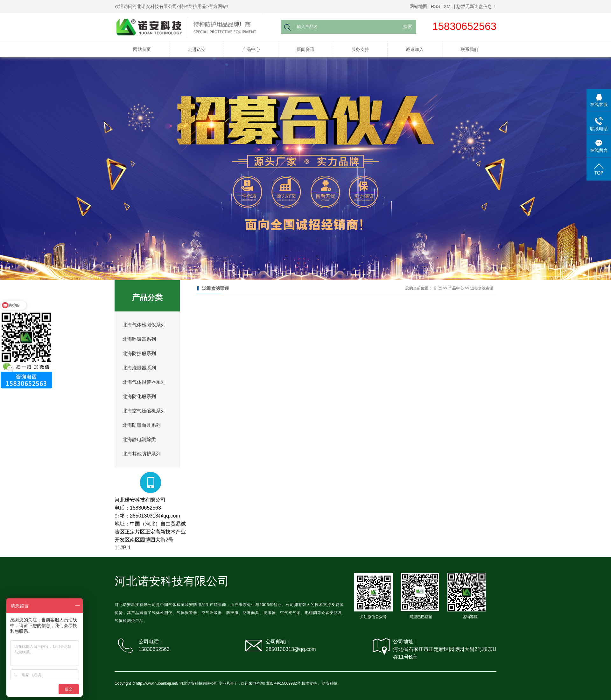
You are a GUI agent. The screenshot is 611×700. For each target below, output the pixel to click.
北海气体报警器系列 (144, 382)
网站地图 (418, 6)
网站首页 (142, 49)
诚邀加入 (415, 49)
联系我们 (469, 49)
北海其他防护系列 (142, 454)
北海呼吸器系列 (139, 339)
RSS (435, 6)
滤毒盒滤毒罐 (482, 288)
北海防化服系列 (139, 396)
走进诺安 (197, 49)
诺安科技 (330, 683)
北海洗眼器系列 (139, 368)
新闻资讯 (305, 49)
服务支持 (360, 49)
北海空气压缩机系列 (144, 411)
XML (448, 6)
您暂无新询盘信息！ (476, 6)
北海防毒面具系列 (142, 425)
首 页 (437, 288)
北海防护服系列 (139, 354)
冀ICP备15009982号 (283, 683)
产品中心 (251, 49)
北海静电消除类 (139, 439)
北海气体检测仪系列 (144, 325)
